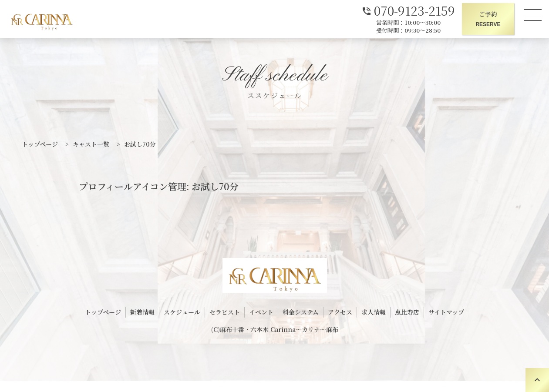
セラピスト (225, 312)
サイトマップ (446, 312)
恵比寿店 (407, 312)
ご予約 (488, 19)
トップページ (103, 312)
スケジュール (182, 312)
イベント (261, 312)
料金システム (301, 312)
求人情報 (374, 312)
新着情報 (142, 312)
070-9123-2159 (408, 10)
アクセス (340, 312)
